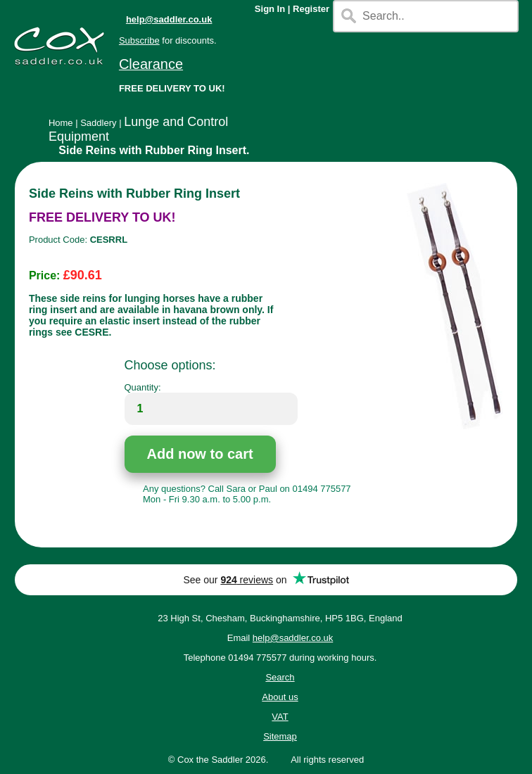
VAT (280, 717)
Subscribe (139, 40)
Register (311, 9)
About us (280, 697)
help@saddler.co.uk (169, 19)
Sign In (270, 9)
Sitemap (280, 736)
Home (61, 123)
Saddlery (98, 123)
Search (280, 677)
